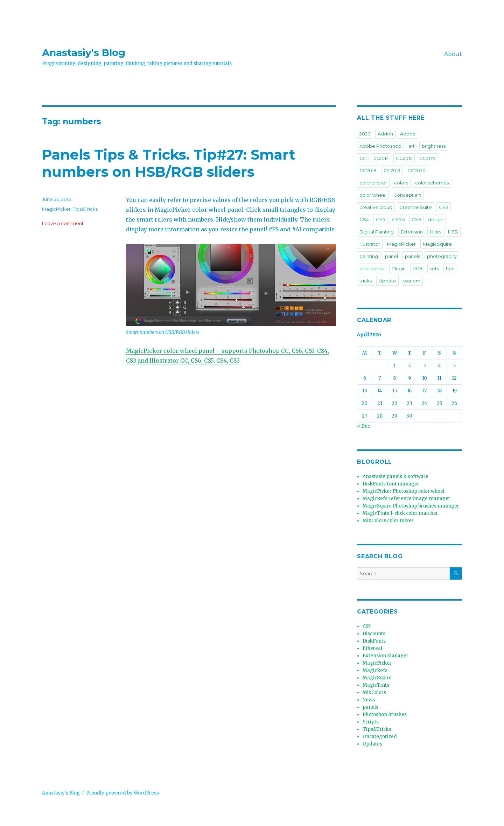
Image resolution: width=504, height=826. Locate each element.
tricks (366, 281)
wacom (412, 281)
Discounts (374, 634)
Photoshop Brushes (385, 715)
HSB (453, 232)
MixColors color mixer (388, 521)
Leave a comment (63, 223)
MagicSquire (437, 244)
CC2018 (368, 170)
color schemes (432, 183)
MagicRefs (375, 670)
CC (363, 158)
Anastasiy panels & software (395, 477)
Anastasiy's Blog (84, 52)
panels (412, 256)
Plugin (399, 268)
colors (401, 183)
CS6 (416, 219)
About (453, 54)
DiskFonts (374, 641)
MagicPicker (56, 209)
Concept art (407, 195)
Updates (372, 744)
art (412, 146)
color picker (373, 183)
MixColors (374, 692)
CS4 (364, 219)
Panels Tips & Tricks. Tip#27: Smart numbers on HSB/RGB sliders (169, 163)
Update (387, 281)
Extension (412, 232)
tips (450, 268)
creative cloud (376, 207)
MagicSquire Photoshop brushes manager (411, 506)
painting (369, 256)
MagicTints (376, 685)
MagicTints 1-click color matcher (400, 513)
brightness (434, 146)
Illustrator (370, 244)
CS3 (444, 207)
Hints (435, 232)
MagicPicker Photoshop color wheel (404, 491)
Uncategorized (380, 737)
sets (434, 268)
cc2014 (381, 158)
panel (391, 256)
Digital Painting (377, 232)
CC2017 (428, 158)
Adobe (408, 134)
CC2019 (392, 170)
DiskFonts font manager (391, 484)
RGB (418, 268)
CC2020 (416, 170)
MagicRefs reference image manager (407, 499)
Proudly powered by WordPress (122, 793)
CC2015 (404, 158)
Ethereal (372, 648)
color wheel (373, 195)
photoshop (372, 268)
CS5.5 (398, 219)
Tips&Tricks (85, 209)
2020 (365, 134)
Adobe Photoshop (380, 146)
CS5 (380, 219)
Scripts (371, 722)
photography (442, 256)
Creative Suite (416, 207)
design (436, 219)
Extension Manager (386, 656)
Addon (385, 134)
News (369, 700)
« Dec (363, 426)
